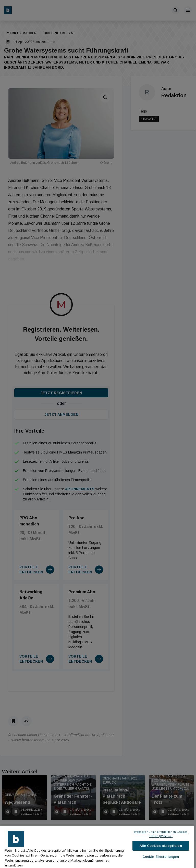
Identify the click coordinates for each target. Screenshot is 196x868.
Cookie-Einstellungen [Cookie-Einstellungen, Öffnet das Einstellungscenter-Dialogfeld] (161, 857)
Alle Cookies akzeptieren (161, 846)
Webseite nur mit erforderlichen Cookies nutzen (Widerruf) (161, 834)
